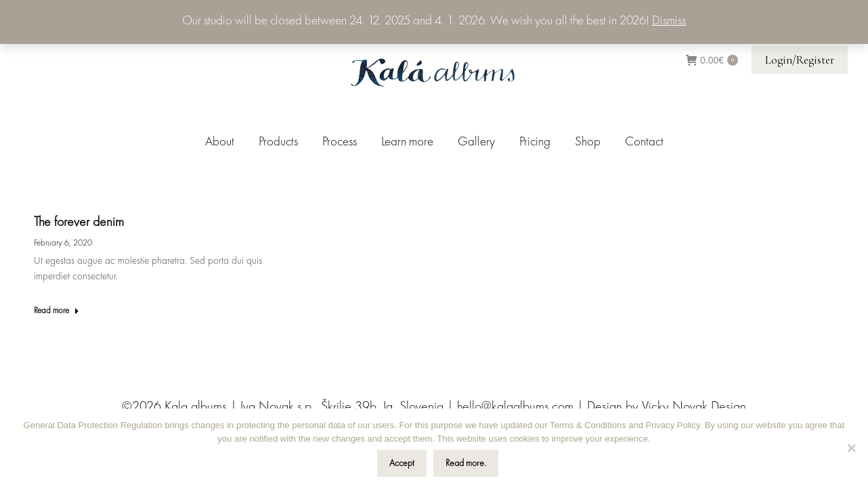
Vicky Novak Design (694, 407)
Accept (402, 463)
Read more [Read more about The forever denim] (57, 311)
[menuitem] (220, 142)
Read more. (466, 463)
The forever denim (79, 223)
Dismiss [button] (669, 21)
